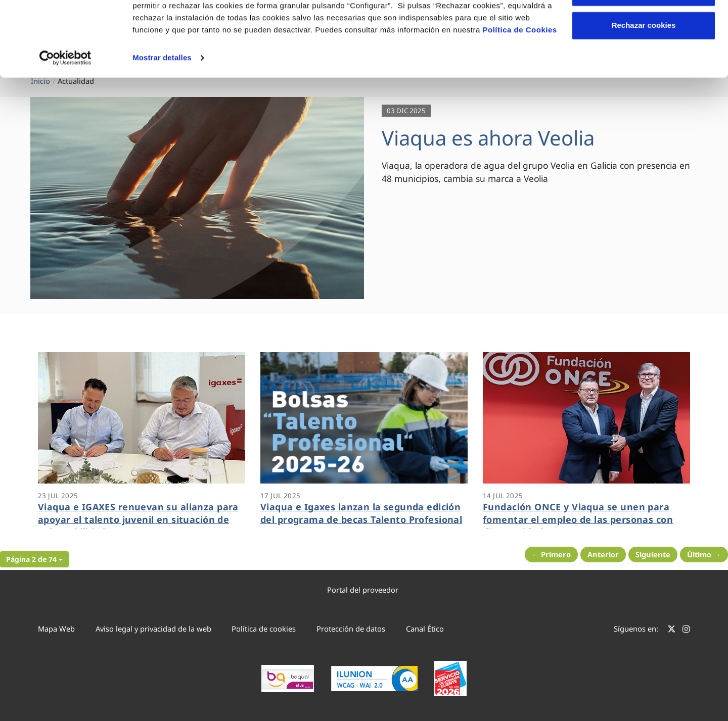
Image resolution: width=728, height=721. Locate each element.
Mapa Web (56, 629)
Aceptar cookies (644, 27)
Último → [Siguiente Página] (704, 554)
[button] (34, 559)
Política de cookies (264, 629)
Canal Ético (425, 629)
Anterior (603, 554)
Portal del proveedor (363, 590)
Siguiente (653, 554)
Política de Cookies (520, 97)
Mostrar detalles (162, 125)
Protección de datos (351, 629)
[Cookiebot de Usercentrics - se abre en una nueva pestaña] (65, 125)
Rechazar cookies (644, 93)
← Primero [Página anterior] (552, 554)
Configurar (644, 60)
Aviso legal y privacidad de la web (153, 629)
